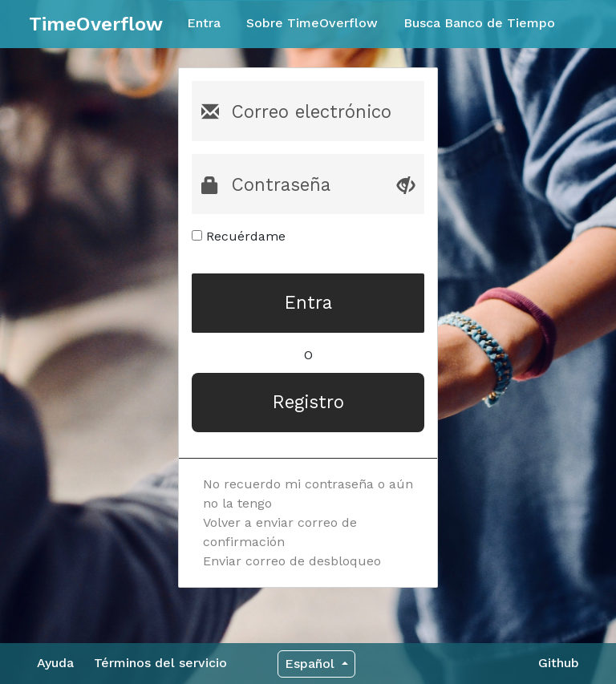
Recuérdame (239, 236)
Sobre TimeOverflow (312, 23)
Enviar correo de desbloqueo (292, 561)
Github (559, 663)
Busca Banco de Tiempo (479, 23)
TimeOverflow (96, 24)
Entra (204, 23)
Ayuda (55, 663)
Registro (308, 402)
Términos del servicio (160, 663)
